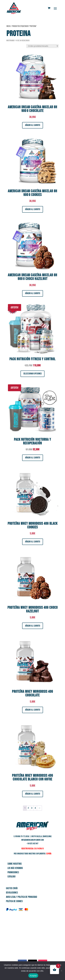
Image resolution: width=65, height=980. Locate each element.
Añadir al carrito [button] (33, 125)
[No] (61, 971)
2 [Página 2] (28, 808)
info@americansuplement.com (32, 840)
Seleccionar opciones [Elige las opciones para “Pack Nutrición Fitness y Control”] (32, 374)
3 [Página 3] (32, 808)
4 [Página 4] (35, 808)
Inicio (8, 26)
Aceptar (33, 976)
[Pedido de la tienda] (42, 46)
